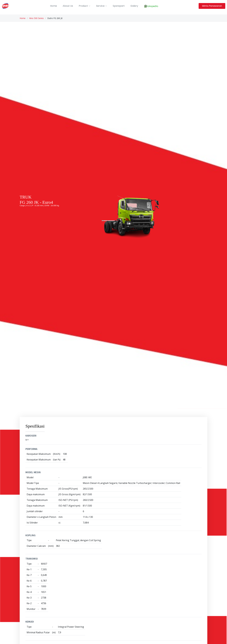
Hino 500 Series (36, 18)
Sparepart (119, 6)
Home (53, 6)
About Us (68, 6)
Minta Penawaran (212, 6)
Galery (134, 6)
